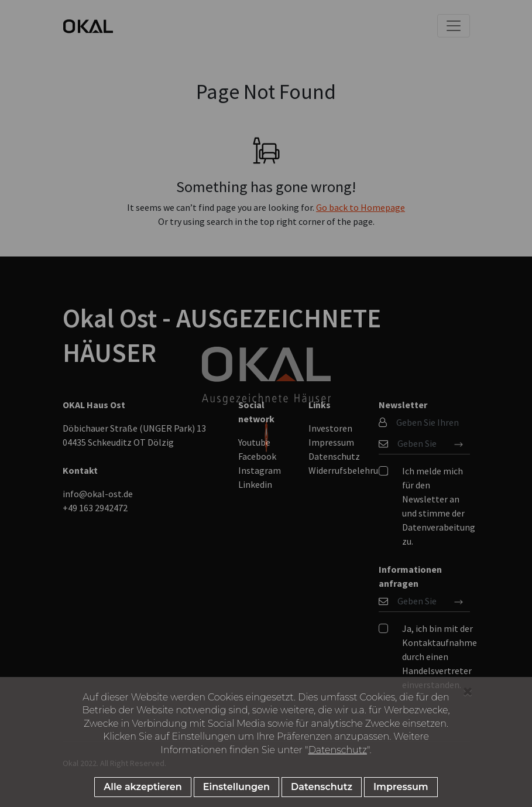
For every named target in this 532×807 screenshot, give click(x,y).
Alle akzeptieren (143, 787)
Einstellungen (236, 787)
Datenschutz (338, 750)
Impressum (401, 787)
